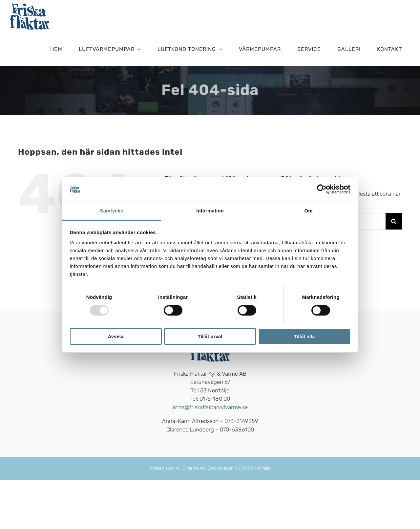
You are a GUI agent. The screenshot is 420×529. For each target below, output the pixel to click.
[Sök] (394, 221)
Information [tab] (210, 211)
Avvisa (116, 336)
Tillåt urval (210, 336)
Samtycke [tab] (112, 211)
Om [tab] (308, 211)
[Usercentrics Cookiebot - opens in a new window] (322, 189)
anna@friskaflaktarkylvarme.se (210, 407)
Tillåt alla (304, 336)
